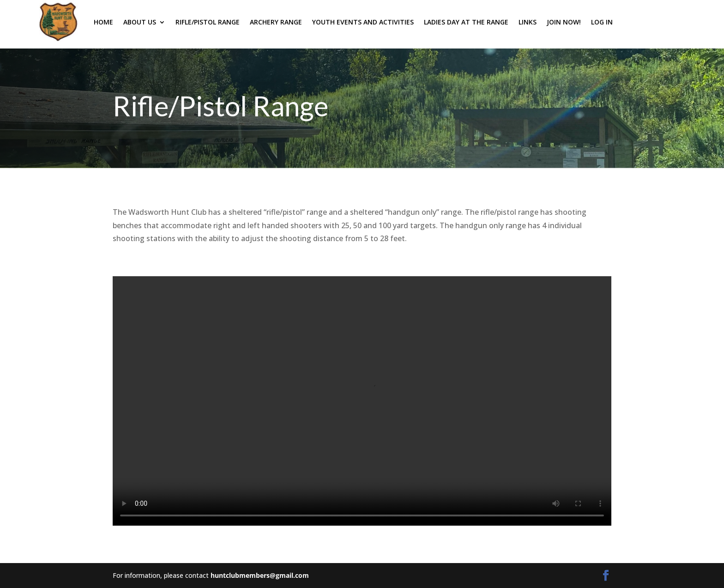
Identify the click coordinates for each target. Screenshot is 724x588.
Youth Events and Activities (363, 22)
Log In (602, 22)
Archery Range (276, 22)
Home (103, 22)
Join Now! (564, 22)
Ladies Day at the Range (466, 22)
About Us (140, 22)
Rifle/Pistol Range (208, 22)
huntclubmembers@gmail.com (260, 575)
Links (528, 22)
